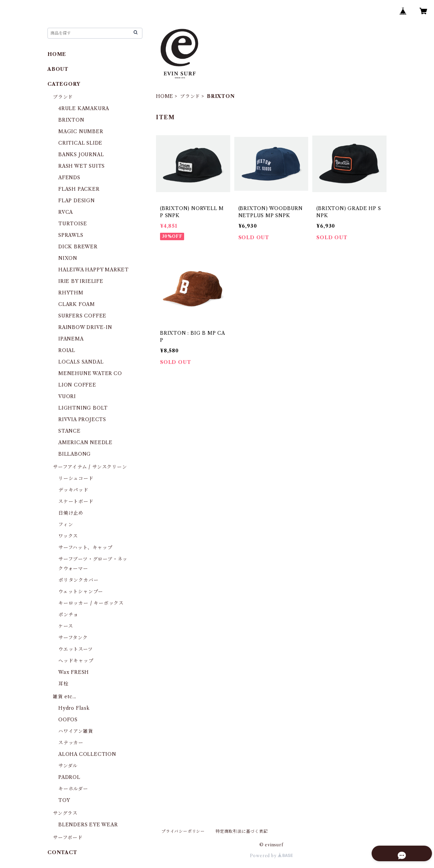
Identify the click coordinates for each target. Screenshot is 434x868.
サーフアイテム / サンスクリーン (90, 467)
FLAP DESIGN (77, 201)
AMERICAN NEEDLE (85, 442)
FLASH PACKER (79, 189)
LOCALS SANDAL (81, 362)
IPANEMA (71, 339)
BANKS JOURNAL (81, 154)
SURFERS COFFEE (82, 316)
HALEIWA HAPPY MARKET (94, 270)
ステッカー (71, 743)
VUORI (67, 396)
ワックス (68, 536)
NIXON (68, 258)
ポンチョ (68, 615)
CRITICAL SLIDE (80, 143)
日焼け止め (71, 513)
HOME (165, 96)
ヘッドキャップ (76, 661)
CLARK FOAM (77, 304)
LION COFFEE (77, 385)
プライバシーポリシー (183, 831)
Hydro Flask (74, 708)
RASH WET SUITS (82, 166)
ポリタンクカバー (78, 580)
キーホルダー (73, 789)
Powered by (271, 856)
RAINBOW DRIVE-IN (85, 327)
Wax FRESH (74, 672)
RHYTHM (71, 293)
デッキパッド (73, 490)
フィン (66, 524)
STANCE (70, 431)
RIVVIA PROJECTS (82, 419)
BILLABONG (75, 454)
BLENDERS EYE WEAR (88, 825)
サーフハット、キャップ (85, 547)
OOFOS (68, 720)
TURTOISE (73, 224)
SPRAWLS (71, 235)
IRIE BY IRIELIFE (81, 281)
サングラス (65, 813)
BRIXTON (71, 120)
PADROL (69, 777)
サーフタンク (73, 638)
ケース (66, 626)
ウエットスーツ (76, 649)
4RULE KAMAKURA (84, 108)
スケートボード (76, 501)
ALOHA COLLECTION (87, 754)
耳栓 (63, 684)
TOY (64, 800)
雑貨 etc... (65, 697)
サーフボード (68, 838)
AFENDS (69, 178)
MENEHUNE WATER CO (90, 373)
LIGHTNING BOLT (83, 408)
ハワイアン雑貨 (76, 731)
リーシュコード (76, 478)
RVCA (66, 212)
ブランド (190, 96)
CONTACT (62, 852)
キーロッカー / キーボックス (91, 603)
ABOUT (58, 69)
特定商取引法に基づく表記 (242, 831)
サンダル (68, 766)
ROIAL (67, 350)
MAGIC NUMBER (81, 131)
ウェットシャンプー (81, 592)
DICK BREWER (78, 247)
